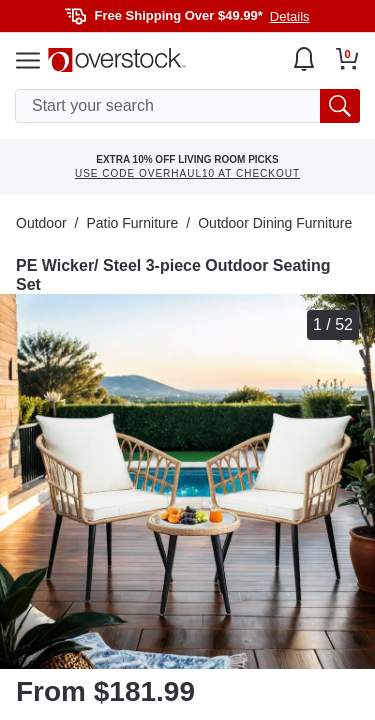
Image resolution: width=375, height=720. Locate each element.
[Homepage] (117, 60)
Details (290, 16)
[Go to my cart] (347, 59)
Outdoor (41, 223)
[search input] (187, 106)
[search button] (340, 106)
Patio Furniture (132, 223)
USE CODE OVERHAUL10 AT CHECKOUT (187, 173)
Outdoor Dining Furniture (275, 223)
